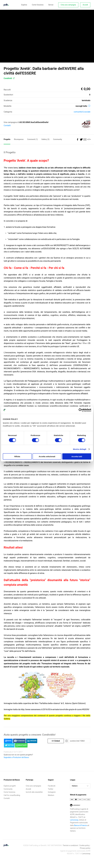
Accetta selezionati (47, 456)
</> (88, 139)
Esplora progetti (10, 786)
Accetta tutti (77, 456)
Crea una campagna (68, 5)
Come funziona (38, 5)
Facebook (52, 786)
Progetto (7, 139)
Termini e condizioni (70, 845)
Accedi (85, 5)
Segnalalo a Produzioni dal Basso (16, 757)
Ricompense (19, 139)
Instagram (52, 792)
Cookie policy (84, 845)
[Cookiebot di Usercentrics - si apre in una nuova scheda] (80, 410)
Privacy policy (85, 848)
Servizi (51, 5)
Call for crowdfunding (12, 795)
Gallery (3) (45, 139)
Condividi (9, 78)
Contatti (7, 125)
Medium (51, 795)
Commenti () (32, 139)
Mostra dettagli (80, 449)
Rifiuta (17, 456)
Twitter (51, 789)
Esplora (24, 5)
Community (58, 139)
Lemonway (74, 820)
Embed (56, 741)
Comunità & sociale (82, 112)
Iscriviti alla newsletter (34, 792)
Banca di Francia (80, 825)
